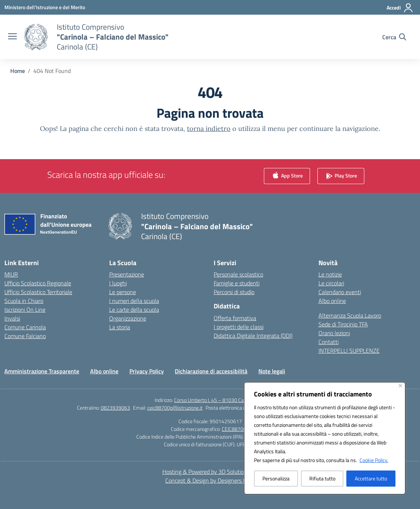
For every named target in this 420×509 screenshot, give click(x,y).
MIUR (11, 274)
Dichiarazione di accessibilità (211, 371)
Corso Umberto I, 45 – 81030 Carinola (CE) (220, 400)
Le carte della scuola (134, 310)
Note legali (272, 371)
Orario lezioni (334, 333)
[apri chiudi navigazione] (12, 37)
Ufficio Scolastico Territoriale (38, 292)
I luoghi (118, 283)
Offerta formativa (235, 318)
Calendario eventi (340, 292)
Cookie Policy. (374, 460)
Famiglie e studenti (237, 283)
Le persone (123, 292)
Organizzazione (128, 318)
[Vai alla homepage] (113, 37)
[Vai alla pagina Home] (18, 71)
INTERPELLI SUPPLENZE (349, 351)
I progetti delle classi (239, 327)
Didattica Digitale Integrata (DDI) (253, 336)
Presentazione (127, 274)
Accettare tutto (371, 478)
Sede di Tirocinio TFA (343, 324)
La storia (120, 327)
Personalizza (276, 478)
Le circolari (331, 283)
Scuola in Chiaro (24, 301)
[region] (325, 438)
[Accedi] (400, 8)
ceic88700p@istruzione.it (175, 408)
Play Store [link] (341, 176)
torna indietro (209, 129)
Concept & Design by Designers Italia (210, 480)
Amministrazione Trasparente (42, 371)
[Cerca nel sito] (394, 37)
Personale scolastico (238, 274)
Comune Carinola (25, 327)
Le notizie (330, 274)
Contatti (329, 342)
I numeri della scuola (134, 301)
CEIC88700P (235, 429)
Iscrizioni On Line (25, 310)
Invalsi (12, 318)
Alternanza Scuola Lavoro (350, 315)
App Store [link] (287, 176)
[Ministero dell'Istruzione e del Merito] (45, 7)
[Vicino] (400, 386)
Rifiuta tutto (322, 478)
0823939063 (115, 408)
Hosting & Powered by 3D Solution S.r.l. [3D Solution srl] (210, 472)
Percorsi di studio (234, 292)
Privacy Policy (147, 371)
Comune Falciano (25, 336)
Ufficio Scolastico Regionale (38, 283)
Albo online (332, 301)
